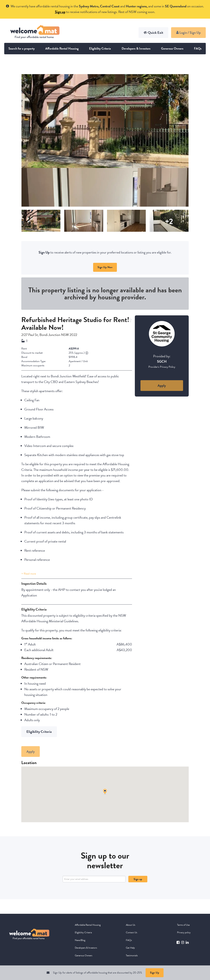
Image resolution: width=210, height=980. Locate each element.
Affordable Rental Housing (62, 48)
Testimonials (132, 955)
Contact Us (131, 932)
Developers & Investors (136, 48)
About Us (131, 925)
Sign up (138, 879)
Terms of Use (183, 925)
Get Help (130, 948)
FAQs (198, 48)
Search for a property (22, 48)
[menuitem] (88, 925)
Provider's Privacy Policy (162, 367)
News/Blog (80, 940)
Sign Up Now (105, 267)
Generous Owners (172, 48)
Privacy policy (184, 932)
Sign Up (155, 973)
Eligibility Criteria (100, 48)
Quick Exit (153, 33)
